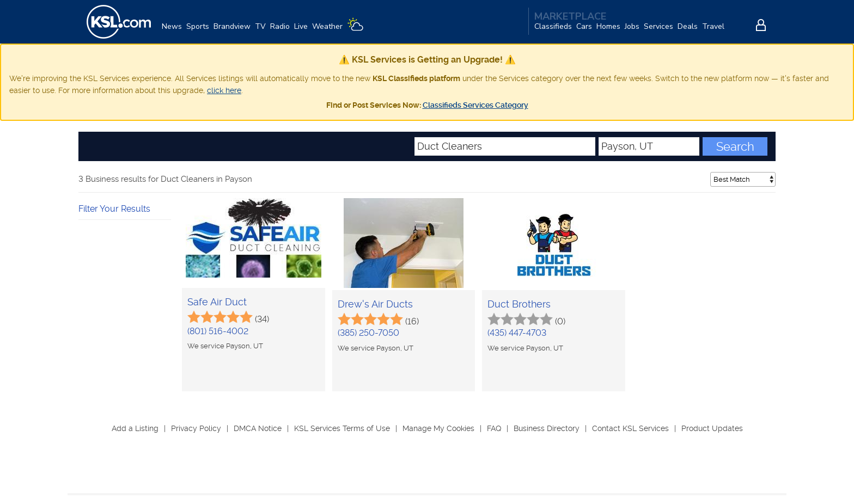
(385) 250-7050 (368, 333)
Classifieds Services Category (475, 105)
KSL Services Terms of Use (342, 428)
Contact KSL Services (630, 428)
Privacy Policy (196, 428)
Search (735, 146)
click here (224, 90)
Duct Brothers (519, 304)
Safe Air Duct (217, 302)
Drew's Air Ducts (375, 304)
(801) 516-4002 (218, 331)
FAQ (494, 428)
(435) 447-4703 (517, 333)
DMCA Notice (258, 428)
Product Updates (712, 428)
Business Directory (547, 428)
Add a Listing (135, 428)
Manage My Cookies (438, 428)
